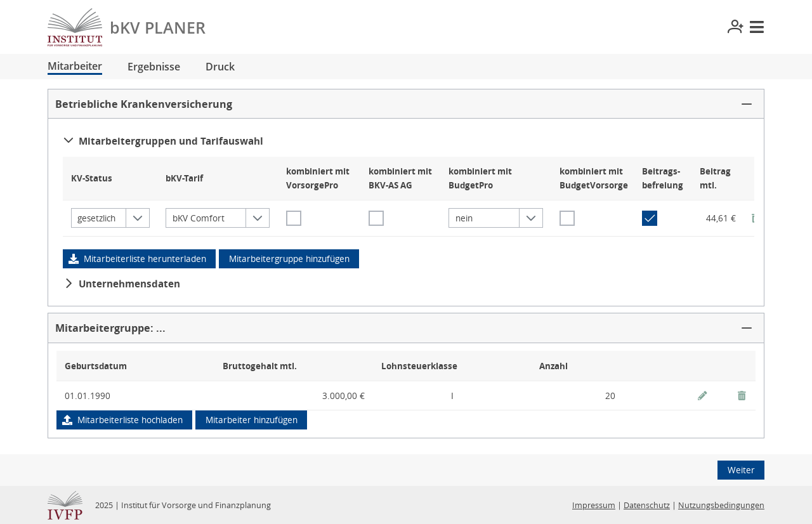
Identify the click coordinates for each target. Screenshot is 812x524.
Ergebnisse (154, 67)
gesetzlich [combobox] (96, 218)
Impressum (594, 505)
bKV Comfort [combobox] (199, 218)
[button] (406, 104)
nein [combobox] (464, 218)
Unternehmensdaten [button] (122, 284)
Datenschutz (647, 505)
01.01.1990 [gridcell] (88, 396)
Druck (220, 67)
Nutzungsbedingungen (721, 505)
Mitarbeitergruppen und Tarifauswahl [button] (163, 141)
